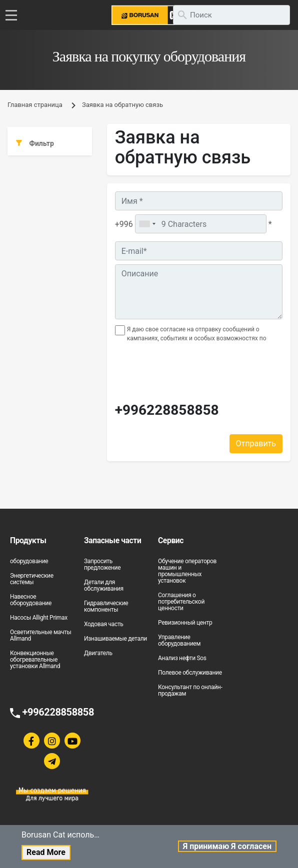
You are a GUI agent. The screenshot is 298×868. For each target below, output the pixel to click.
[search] (231, 15)
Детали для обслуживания (104, 585)
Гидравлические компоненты (106, 606)
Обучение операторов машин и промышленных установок (187, 571)
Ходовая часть (104, 624)
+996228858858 (167, 411)
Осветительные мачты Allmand (40, 635)
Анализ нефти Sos (182, 658)
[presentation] (173, 375)
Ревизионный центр (185, 623)
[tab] (50, 144)
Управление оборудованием (179, 640)
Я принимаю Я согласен (227, 846)
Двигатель (98, 653)
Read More (46, 852)
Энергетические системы (32, 579)
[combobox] (147, 224)
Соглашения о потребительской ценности (181, 602)
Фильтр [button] (35, 143)
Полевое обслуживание (190, 673)
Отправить (256, 443)
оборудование (29, 561)
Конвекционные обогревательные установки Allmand (35, 660)
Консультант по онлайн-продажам (190, 690)
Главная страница (35, 105)
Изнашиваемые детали (115, 639)
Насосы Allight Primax (39, 618)
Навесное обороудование (31, 600)
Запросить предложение (102, 564)
